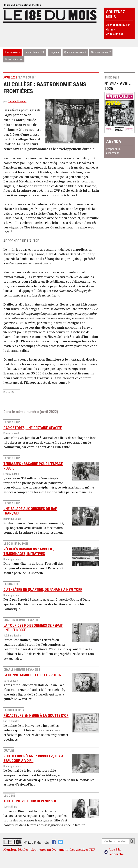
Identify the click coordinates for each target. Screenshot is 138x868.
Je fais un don (115, 34)
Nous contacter (14, 59)
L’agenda (54, 52)
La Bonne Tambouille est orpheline (33, 675)
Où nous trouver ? (101, 52)
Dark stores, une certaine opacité (33, 428)
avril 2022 (10, 78)
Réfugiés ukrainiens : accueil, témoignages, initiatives (29, 551)
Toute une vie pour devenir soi (30, 801)
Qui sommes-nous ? (75, 52)
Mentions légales (16, 850)
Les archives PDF (35, 52)
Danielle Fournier (17, 101)
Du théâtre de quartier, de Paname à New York (43, 590)
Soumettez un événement (49, 850)
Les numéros (12, 52)
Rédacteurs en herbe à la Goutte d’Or (36, 716)
